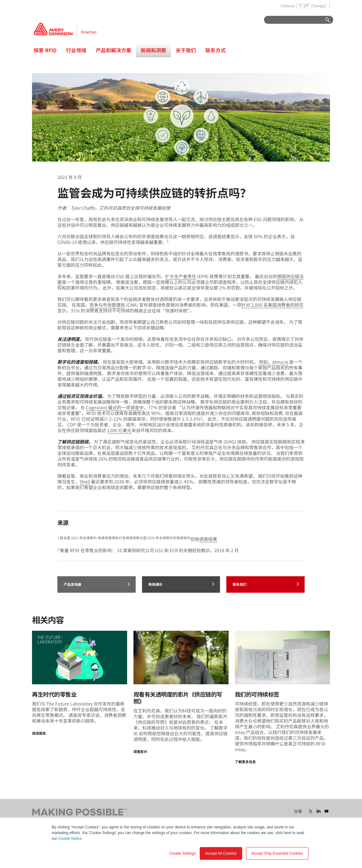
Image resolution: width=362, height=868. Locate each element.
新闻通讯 (181, 584)
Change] (319, 6)
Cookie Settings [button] (183, 853)
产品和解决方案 (113, 50)
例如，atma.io (273, 362)
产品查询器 (97, 584)
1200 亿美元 (119, 430)
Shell (85, 482)
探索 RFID (45, 50)
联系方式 (216, 50)
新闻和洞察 (153, 50)
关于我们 (186, 50)
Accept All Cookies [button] (221, 853)
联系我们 (266, 584)
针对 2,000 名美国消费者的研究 (272, 305)
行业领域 (76, 50)
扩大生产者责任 (181, 276)
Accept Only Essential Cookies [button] (277, 853)
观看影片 (140, 751)
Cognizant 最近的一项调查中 (115, 407)
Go (325, 20)
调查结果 (208, 539)
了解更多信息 (245, 762)
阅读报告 (39, 733)
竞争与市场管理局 (107, 305)
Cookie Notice (70, 839)
